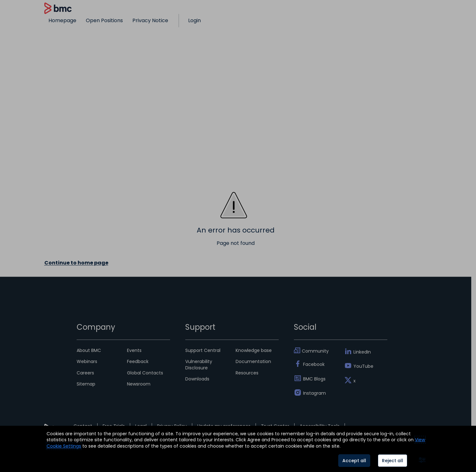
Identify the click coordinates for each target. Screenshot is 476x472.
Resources (247, 373)
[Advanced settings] (422, 461)
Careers (85, 373)
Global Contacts (145, 373)
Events (134, 350)
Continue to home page (76, 263)
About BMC (89, 350)
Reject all (393, 461)
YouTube (363, 366)
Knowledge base (254, 350)
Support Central (203, 350)
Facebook (314, 364)
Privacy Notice (150, 20)
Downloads (197, 379)
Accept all (354, 461)
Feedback (138, 361)
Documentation (253, 361)
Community (315, 351)
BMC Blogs (314, 379)
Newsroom (139, 384)
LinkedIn (362, 352)
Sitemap (86, 384)
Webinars (87, 361)
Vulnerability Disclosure (199, 364)
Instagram (314, 393)
